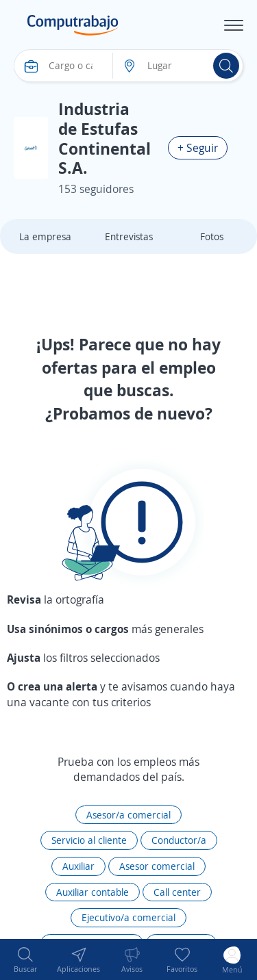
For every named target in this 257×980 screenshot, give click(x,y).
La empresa (45, 236)
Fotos (212, 236)
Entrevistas (129, 236)
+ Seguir (198, 148)
